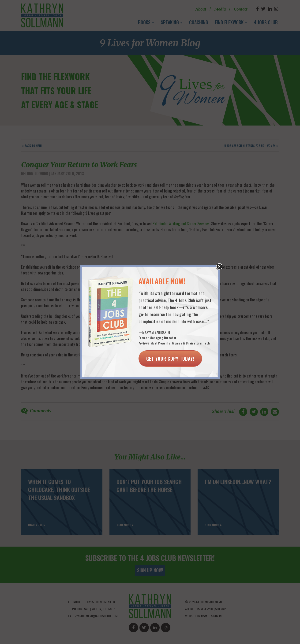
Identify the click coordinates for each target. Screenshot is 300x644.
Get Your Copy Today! (170, 359)
